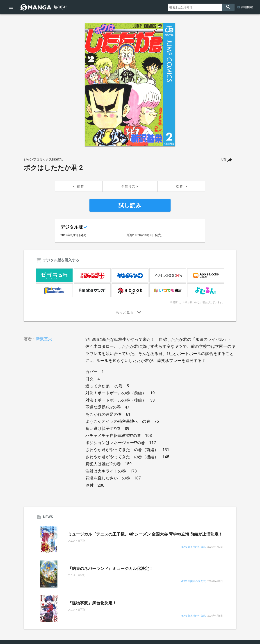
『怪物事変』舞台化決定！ (92, 603)
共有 (223, 160)
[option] (130, 85)
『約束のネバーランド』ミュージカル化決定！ (110, 569)
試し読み (130, 206)
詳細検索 (247, 7)
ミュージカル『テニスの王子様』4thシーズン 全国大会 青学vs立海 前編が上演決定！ (145, 534)
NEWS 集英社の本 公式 (193, 547)
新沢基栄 (44, 339)
